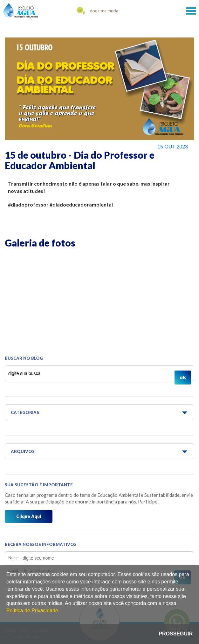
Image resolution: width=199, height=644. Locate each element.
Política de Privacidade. (33, 611)
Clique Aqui (29, 516)
